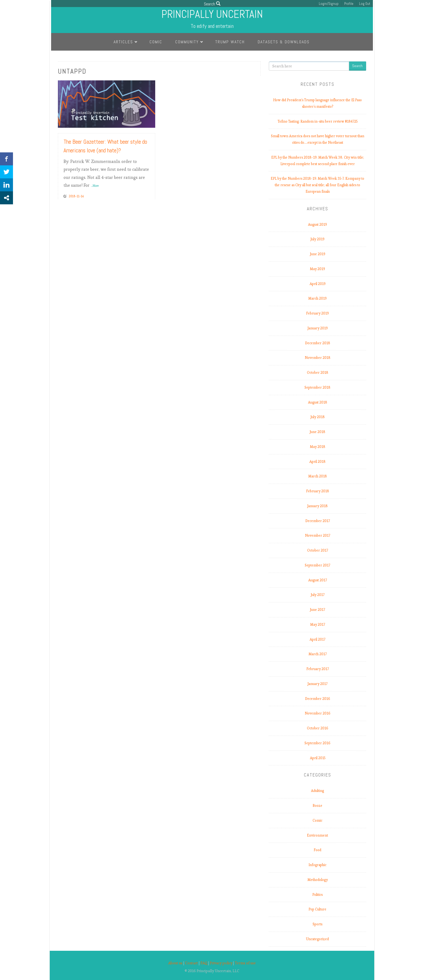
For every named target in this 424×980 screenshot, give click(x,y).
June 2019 (318, 254)
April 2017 (317, 639)
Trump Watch (230, 42)
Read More (141, 121)
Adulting (317, 791)
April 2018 (317, 462)
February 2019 (317, 313)
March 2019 (317, 298)
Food (317, 850)
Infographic (317, 865)
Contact (191, 963)
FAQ (204, 963)
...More (95, 186)
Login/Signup (329, 4)
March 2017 (318, 654)
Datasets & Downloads (284, 42)
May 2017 (318, 625)
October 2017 (318, 550)
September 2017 (317, 565)
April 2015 (318, 758)
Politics (317, 895)
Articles (123, 42)
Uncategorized (317, 939)
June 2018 (317, 432)
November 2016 (318, 713)
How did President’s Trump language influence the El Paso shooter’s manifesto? (317, 103)
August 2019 (317, 224)
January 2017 (317, 684)
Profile (349, 4)
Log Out (365, 4)
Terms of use (245, 963)
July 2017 (318, 595)
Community (187, 42)
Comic (156, 42)
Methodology (318, 880)
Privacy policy (221, 963)
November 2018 (318, 358)
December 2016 (318, 699)
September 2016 (317, 743)
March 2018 (318, 476)
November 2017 (318, 535)
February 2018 (318, 491)
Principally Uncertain (212, 14)
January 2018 (317, 506)
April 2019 (318, 284)
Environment (317, 835)
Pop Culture (317, 909)
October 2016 (318, 728)
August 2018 (318, 402)
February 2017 (318, 669)
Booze (317, 806)
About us (175, 963)
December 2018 (318, 343)
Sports (317, 924)
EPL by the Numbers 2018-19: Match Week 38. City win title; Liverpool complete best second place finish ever (318, 161)
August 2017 (318, 580)
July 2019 (317, 239)
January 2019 (318, 328)
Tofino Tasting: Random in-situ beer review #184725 (318, 121)
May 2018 (318, 447)
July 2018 (318, 417)
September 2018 (317, 387)
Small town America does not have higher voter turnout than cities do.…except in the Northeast (318, 139)
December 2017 (318, 521)
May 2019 (317, 269)
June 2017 (317, 610)
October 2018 (318, 373)
